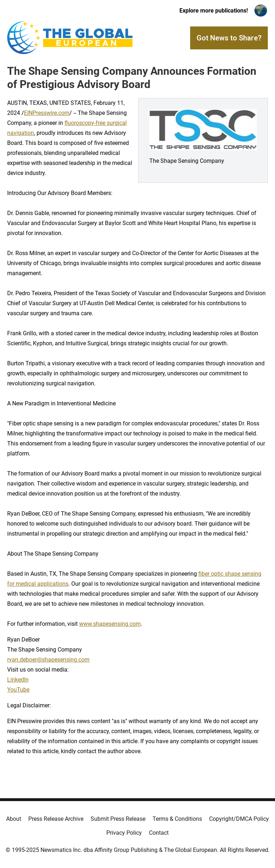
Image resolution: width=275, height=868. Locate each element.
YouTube (18, 690)
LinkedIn (18, 680)
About (14, 819)
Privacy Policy (124, 833)
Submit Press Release (118, 819)
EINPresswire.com (47, 113)
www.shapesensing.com (110, 624)
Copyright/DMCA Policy (239, 819)
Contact (159, 833)
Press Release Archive (56, 819)
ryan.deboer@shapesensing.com (48, 660)
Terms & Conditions (177, 819)
